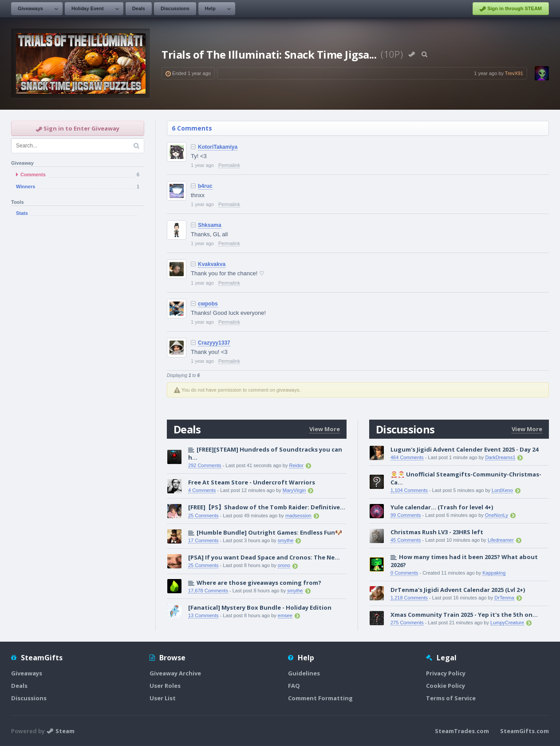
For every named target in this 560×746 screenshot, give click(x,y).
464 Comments (407, 457)
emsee (285, 615)
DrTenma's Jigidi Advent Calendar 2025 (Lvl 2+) (458, 590)
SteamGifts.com (525, 731)
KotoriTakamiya (218, 147)
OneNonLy (497, 515)
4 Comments (202, 490)
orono (284, 565)
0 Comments (404, 573)
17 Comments (203, 540)
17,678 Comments (208, 591)
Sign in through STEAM (511, 9)
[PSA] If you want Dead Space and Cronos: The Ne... (264, 557)
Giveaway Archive (175, 673)
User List (163, 698)
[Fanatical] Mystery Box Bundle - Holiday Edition (260, 607)
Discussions (175, 8)
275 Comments (407, 623)
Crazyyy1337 (214, 343)
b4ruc (205, 186)
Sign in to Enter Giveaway (78, 128)
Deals (139, 8)
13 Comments (203, 615)
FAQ (294, 686)
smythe (286, 540)
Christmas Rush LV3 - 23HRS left (437, 532)
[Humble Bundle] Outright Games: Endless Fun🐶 (269, 532)
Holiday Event (88, 8)
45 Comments (406, 540)
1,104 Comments (409, 490)
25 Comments (203, 516)
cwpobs (208, 304)
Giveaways (30, 8)
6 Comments (192, 128)
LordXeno (502, 490)
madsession (298, 516)
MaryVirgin (294, 490)
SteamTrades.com (462, 731)
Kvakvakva (212, 264)
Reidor (296, 465)
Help (210, 8)
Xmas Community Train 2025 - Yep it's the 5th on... (464, 615)
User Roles (165, 686)
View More (325, 429)
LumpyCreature (507, 623)
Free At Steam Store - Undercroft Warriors (252, 482)
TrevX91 (514, 73)
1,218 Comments (409, 598)
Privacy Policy (446, 673)
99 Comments (406, 515)
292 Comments (205, 465)
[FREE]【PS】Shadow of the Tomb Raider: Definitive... (267, 507)
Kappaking (494, 573)
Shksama (210, 225)
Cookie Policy (446, 686)
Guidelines (304, 673)
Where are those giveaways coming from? (259, 583)
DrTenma (504, 598)
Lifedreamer (501, 540)
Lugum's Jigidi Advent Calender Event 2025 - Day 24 (464, 449)
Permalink (229, 165)
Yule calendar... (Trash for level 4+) (442, 507)
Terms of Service (451, 698)
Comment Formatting (320, 698)
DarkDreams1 (500, 457)
